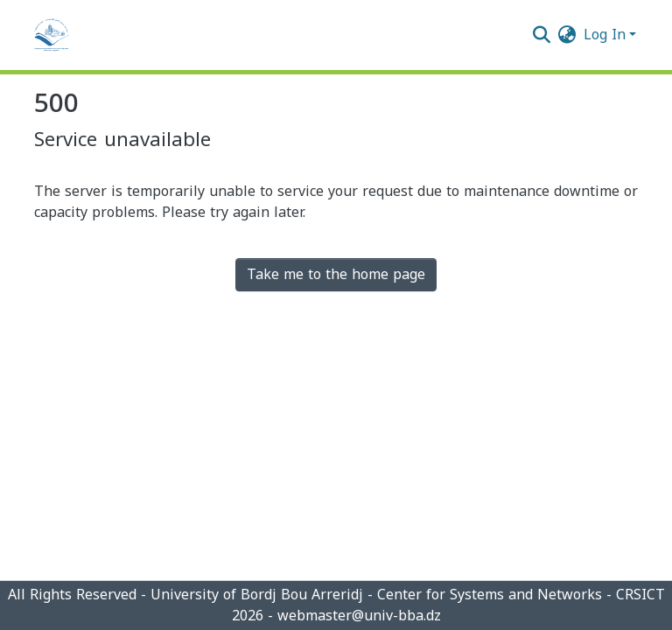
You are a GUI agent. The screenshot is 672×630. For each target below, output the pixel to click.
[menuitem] (567, 35)
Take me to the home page (336, 274)
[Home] (52, 35)
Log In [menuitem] (605, 35)
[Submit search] (542, 35)
